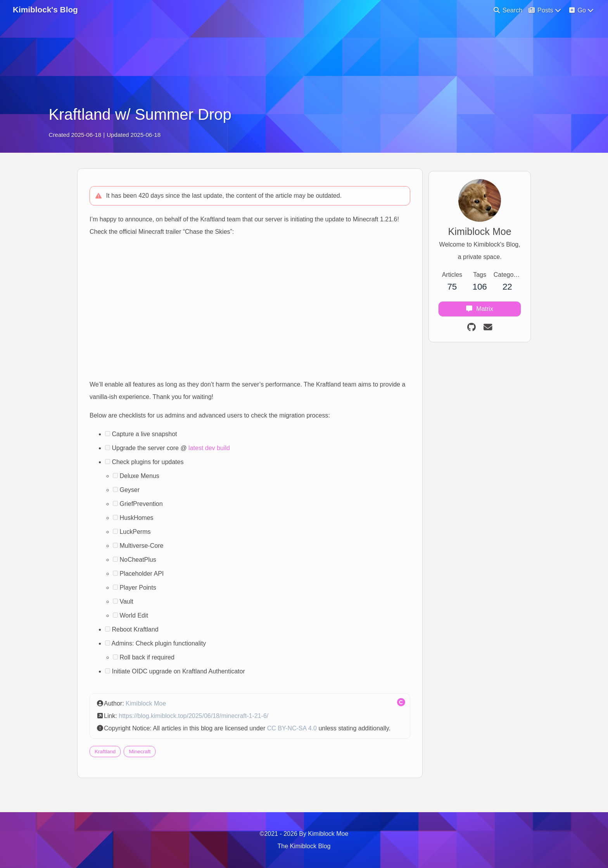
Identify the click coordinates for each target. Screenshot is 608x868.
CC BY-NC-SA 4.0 (295, 733)
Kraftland (109, 768)
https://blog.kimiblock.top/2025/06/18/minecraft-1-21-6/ (197, 720)
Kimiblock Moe (149, 708)
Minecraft (143, 768)
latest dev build (213, 452)
